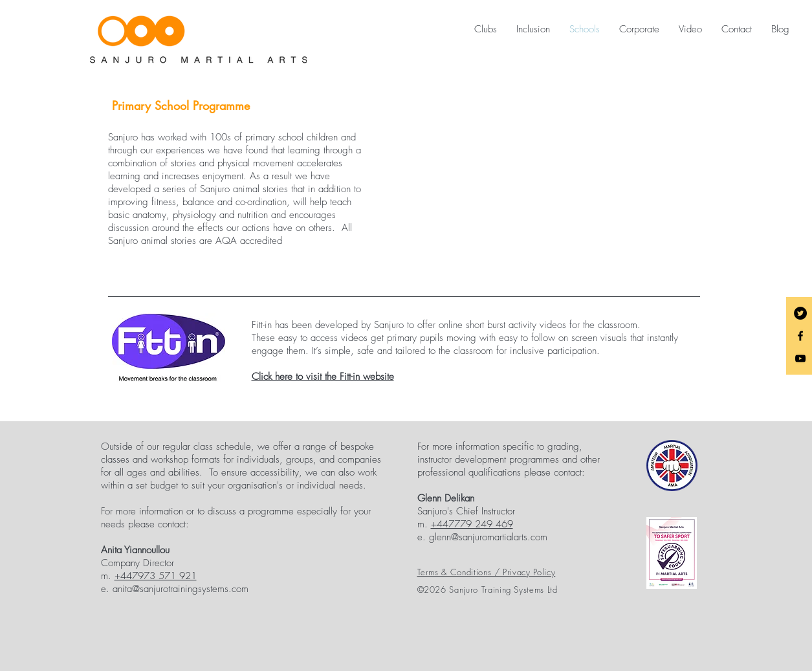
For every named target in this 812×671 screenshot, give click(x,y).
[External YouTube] (545, 187)
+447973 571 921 (156, 576)
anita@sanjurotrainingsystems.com (181, 589)
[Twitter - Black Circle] (800, 313)
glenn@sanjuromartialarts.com (488, 537)
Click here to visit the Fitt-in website (323, 377)
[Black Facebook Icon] (800, 336)
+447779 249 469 (472, 524)
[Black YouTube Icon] (800, 358)
